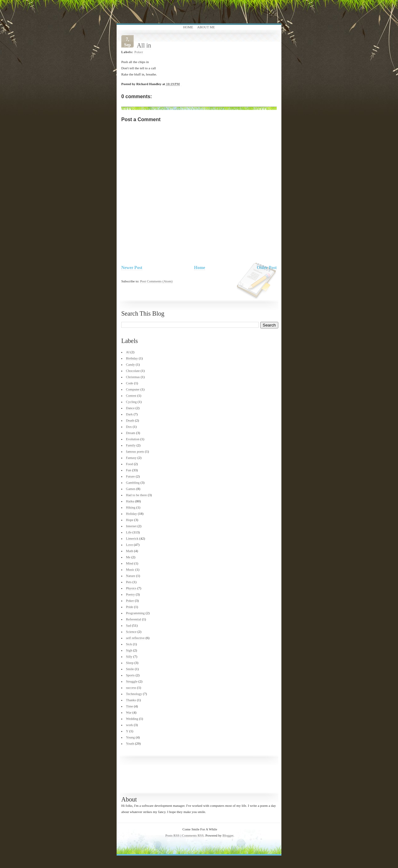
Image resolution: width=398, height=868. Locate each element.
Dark (129, 414)
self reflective (135, 638)
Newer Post (132, 268)
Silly (129, 656)
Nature (131, 576)
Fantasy (131, 458)
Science (131, 632)
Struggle (132, 681)
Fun (129, 470)
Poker (139, 52)
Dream (131, 433)
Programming (135, 613)
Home (188, 27)
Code (130, 383)
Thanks (131, 700)
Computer (133, 389)
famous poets (135, 451)
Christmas (133, 377)
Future (130, 476)
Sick (129, 644)
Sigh (129, 650)
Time (130, 706)
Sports (130, 675)
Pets (129, 582)
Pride (130, 607)
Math (130, 551)
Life (129, 532)
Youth (130, 743)
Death (130, 420)
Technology (134, 694)
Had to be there (137, 495)
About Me (206, 27)
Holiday (131, 514)
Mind (130, 563)
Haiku (130, 501)
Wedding (132, 719)
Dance (130, 408)
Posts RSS (173, 835)
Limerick (132, 538)
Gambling (133, 482)
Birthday (132, 358)
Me (128, 557)
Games (131, 489)
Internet (131, 526)
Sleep (130, 663)
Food (130, 464)
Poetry (130, 594)
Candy (130, 364)
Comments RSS (193, 835)
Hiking (131, 507)
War (129, 712)
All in (144, 45)
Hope (130, 520)
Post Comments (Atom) (157, 281)
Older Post (267, 268)
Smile (130, 669)
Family (131, 445)
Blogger (228, 835)
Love (130, 545)
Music (130, 569)
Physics (131, 588)
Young (130, 737)
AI (128, 352)
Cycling (131, 402)
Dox (129, 427)
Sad (129, 625)
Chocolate (133, 371)
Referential (134, 619)
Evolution (133, 439)
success (131, 688)
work (130, 725)
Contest (131, 395)
